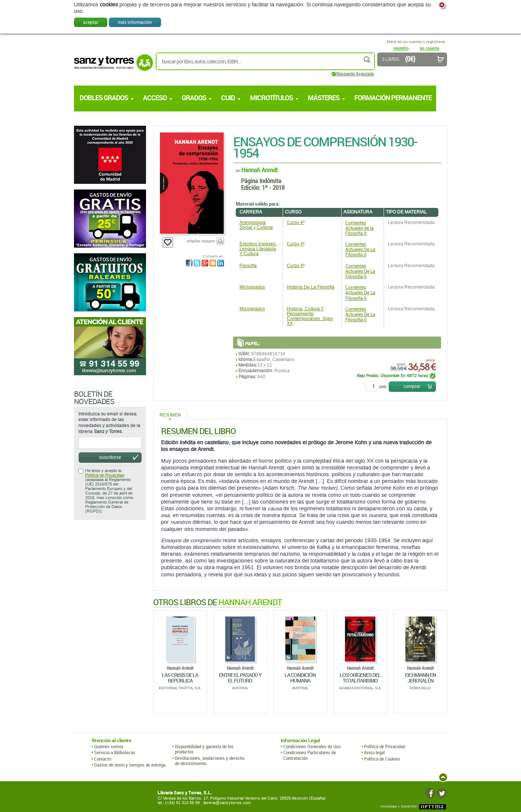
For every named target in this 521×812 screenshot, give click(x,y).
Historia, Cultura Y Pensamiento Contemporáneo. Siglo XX (310, 316)
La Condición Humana (300, 678)
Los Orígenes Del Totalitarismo (360, 678)
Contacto (103, 759)
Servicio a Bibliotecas (115, 752)
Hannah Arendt (260, 170)
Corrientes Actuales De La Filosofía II (360, 249)
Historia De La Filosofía (311, 287)
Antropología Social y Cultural (256, 225)
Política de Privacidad (105, 475)
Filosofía (248, 266)
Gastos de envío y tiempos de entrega (130, 765)
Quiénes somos (109, 746)
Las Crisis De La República (180, 678)
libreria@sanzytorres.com (227, 803)
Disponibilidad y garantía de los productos (204, 749)
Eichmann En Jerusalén (420, 678)
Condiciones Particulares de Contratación (310, 755)
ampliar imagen (201, 241)
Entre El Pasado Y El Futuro (240, 678)
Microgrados (252, 287)
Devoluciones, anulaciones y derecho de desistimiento (210, 761)
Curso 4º (296, 223)
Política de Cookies (382, 759)
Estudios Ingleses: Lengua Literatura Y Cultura (258, 249)
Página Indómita (261, 181)
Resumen (170, 415)
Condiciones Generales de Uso (312, 746)
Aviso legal (374, 752)
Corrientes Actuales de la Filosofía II (360, 228)
